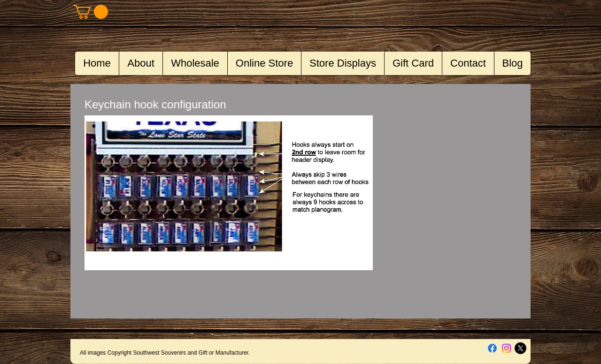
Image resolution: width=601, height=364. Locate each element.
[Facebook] (492, 348)
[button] (91, 12)
